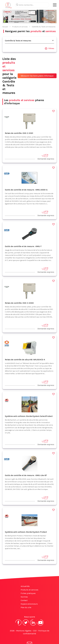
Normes (24, 587)
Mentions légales (24, 621)
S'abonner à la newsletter (29, 637)
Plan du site (26, 598)
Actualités (25, 576)
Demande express (46, 147)
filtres (49, 39)
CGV (35, 621)
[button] (5, 7)
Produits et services (20, 17)
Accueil (5, 17)
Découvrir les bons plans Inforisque (37, 66)
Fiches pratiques (28, 584)
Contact (24, 591)
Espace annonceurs (29, 594)
